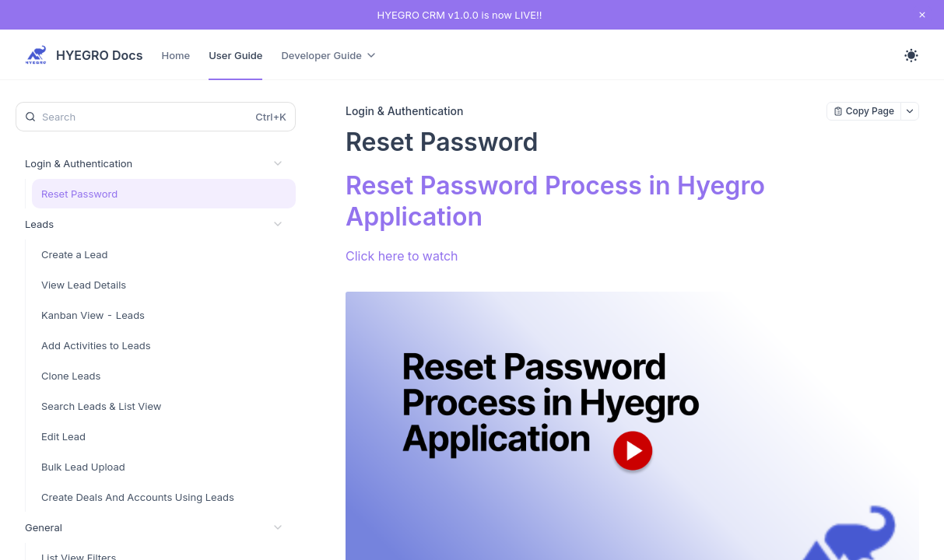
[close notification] (922, 15)
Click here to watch (402, 256)
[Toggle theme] (911, 55)
